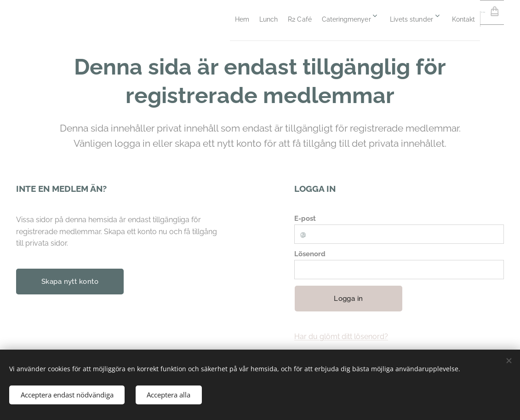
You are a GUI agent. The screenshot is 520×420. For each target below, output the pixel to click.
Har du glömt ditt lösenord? (341, 337)
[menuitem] (160, 19)
